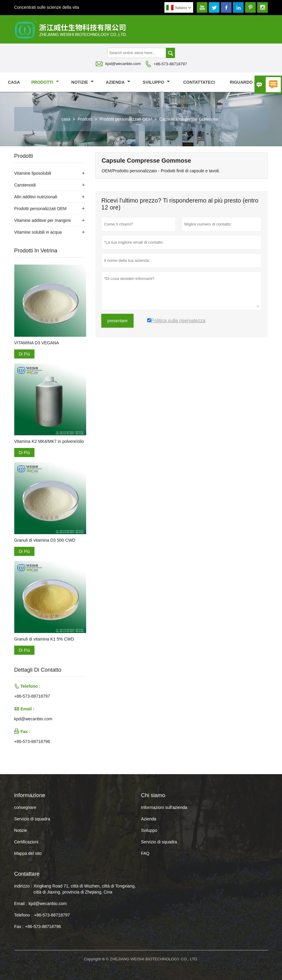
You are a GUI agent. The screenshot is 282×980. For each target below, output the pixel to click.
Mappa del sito (28, 853)
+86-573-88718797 (170, 64)
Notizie (21, 830)
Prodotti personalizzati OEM (126, 119)
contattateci (199, 82)
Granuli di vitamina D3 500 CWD (45, 540)
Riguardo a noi (250, 82)
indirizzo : (23, 886)
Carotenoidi (25, 185)
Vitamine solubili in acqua (38, 232)
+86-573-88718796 (32, 741)
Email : (21, 904)
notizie (83, 82)
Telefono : (23, 915)
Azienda (118, 82)
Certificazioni (26, 842)
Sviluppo (156, 82)
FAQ (145, 853)
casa (14, 82)
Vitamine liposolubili (33, 173)
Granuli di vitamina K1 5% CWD (44, 639)
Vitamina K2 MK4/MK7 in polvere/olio (49, 441)
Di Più (24, 354)
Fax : (19, 926)
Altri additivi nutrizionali (36, 197)
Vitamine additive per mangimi (42, 220)
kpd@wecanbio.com (123, 64)
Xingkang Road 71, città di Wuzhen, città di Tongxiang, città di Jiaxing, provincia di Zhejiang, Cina (85, 889)
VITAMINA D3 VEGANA (37, 343)
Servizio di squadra (32, 819)
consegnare (25, 807)
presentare (117, 321)
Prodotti (45, 82)
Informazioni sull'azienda (164, 807)
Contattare (27, 874)
